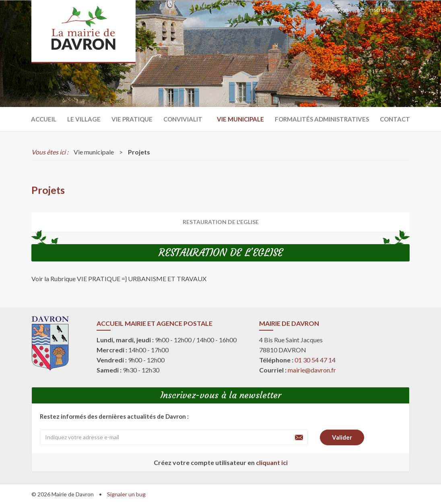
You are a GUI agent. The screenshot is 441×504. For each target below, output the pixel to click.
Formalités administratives (322, 119)
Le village (84, 119)
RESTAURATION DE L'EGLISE (221, 222)
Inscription (382, 9)
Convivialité (185, 119)
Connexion (335, 9)
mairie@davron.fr (312, 370)
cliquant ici (272, 462)
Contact (395, 119)
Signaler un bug (126, 494)
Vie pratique (132, 119)
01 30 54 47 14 (315, 360)
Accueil (44, 119)
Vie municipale (240, 119)
